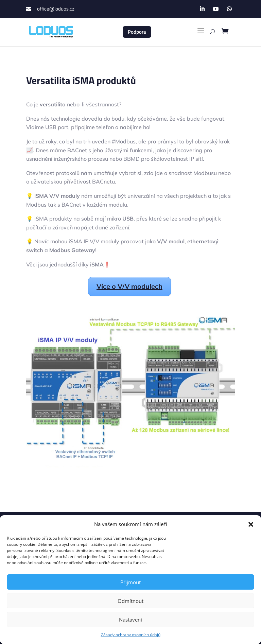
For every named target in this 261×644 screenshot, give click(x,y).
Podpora (137, 32)
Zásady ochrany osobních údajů (131, 635)
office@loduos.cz (56, 9)
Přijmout (130, 582)
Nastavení (130, 620)
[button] (251, 524)
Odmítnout (130, 601)
